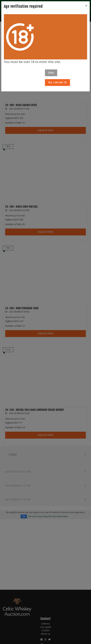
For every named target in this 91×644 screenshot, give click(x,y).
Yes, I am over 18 (57, 82)
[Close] (86, 6)
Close (51, 73)
